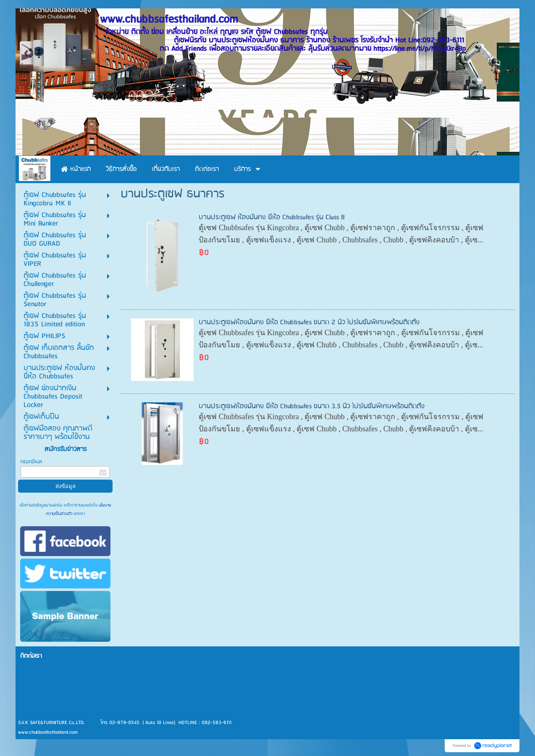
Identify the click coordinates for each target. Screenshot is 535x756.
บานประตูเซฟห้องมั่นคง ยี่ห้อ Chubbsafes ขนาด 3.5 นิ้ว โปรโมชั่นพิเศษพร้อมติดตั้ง (312, 406)
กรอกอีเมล (31, 462)
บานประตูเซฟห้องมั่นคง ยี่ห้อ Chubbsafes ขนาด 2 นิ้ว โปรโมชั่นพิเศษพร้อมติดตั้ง (309, 322)
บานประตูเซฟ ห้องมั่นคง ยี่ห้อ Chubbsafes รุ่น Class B (272, 217)
